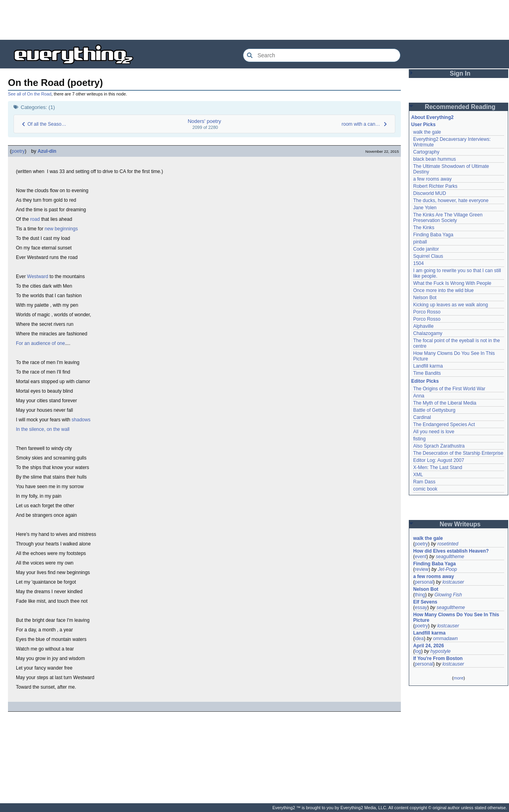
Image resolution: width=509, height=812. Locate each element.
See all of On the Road (30, 94)
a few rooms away (432, 179)
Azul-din (47, 151)
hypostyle (440, 651)
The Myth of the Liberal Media (445, 403)
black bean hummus (434, 159)
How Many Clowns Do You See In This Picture (456, 617)
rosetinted (448, 544)
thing (420, 595)
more (458, 678)
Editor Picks (425, 381)
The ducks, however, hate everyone (451, 201)
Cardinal (422, 417)
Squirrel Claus (428, 256)
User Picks (423, 125)
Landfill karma (428, 366)
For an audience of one (40, 343)
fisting (419, 439)
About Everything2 (432, 117)
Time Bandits (427, 373)
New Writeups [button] (460, 524)
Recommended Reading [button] (460, 107)
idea (419, 639)
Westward (38, 277)
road (35, 219)
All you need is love (434, 432)
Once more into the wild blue (443, 290)
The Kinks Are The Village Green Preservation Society (448, 218)
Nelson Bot (425, 298)
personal (424, 582)
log (418, 651)
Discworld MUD (430, 193)
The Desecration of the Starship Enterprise (458, 453)
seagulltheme (450, 557)
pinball (420, 242)
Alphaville (423, 326)
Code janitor (426, 249)
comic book (425, 489)
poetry (18, 151)
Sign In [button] (460, 73)
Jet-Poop (447, 569)
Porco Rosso (427, 312)
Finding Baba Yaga (433, 235)
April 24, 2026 (428, 646)
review (422, 569)
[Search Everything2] (322, 55)
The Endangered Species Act (444, 424)
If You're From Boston (438, 658)
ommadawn (445, 639)
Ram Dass (424, 482)
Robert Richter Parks (435, 186)
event (421, 557)
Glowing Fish (448, 595)
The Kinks (424, 228)
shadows (81, 420)
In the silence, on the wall (43, 429)
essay (421, 608)
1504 (419, 263)
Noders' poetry (204, 121)
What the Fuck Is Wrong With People (452, 283)
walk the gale (427, 132)
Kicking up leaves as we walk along (451, 305)
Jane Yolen (425, 208)
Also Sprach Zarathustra (439, 446)
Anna (419, 396)
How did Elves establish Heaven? (451, 551)
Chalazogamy (428, 333)
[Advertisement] (254, 20)
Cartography (426, 152)
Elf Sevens (425, 602)
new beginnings (61, 229)
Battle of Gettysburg (434, 410)
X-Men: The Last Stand (438, 467)
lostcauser (453, 582)
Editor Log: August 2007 (439, 460)
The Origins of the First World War (449, 389)
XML (418, 475)
